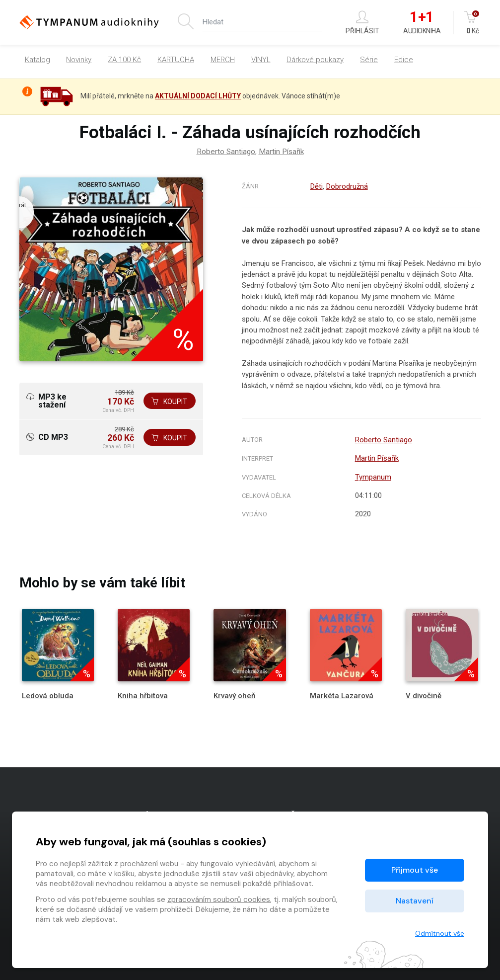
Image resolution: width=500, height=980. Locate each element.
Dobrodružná (346, 186)
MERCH (223, 60)
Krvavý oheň (234, 694)
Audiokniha (422, 23)
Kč (472, 23)
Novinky (79, 60)
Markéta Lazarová (342, 694)
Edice (404, 60)
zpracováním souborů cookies (219, 899)
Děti (316, 186)
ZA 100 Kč (124, 60)
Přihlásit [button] (362, 23)
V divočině (424, 694)
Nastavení (415, 901)
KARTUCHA (176, 60)
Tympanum (372, 476)
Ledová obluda (48, 694)
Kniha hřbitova (143, 694)
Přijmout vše (415, 870)
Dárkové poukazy (315, 60)
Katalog (37, 60)
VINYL (261, 60)
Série (369, 60)
